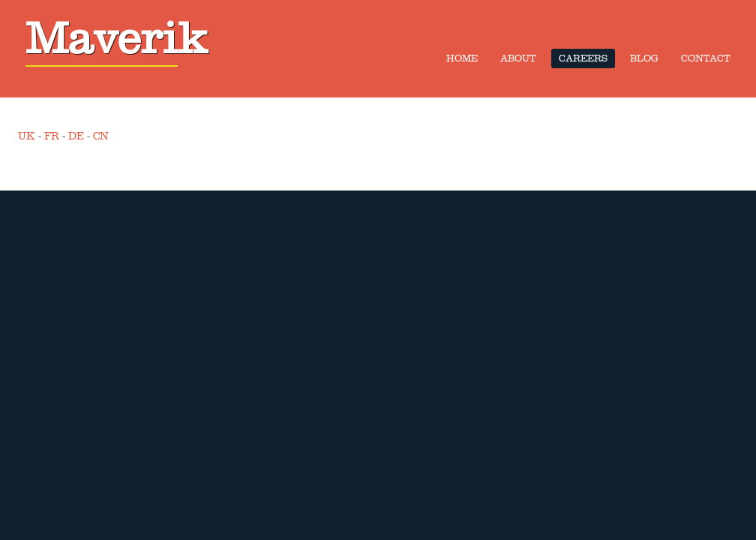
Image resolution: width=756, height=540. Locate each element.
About (518, 58)
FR (52, 136)
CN (101, 136)
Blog (644, 58)
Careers (583, 58)
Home (462, 58)
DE (76, 136)
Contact (706, 58)
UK (27, 136)
